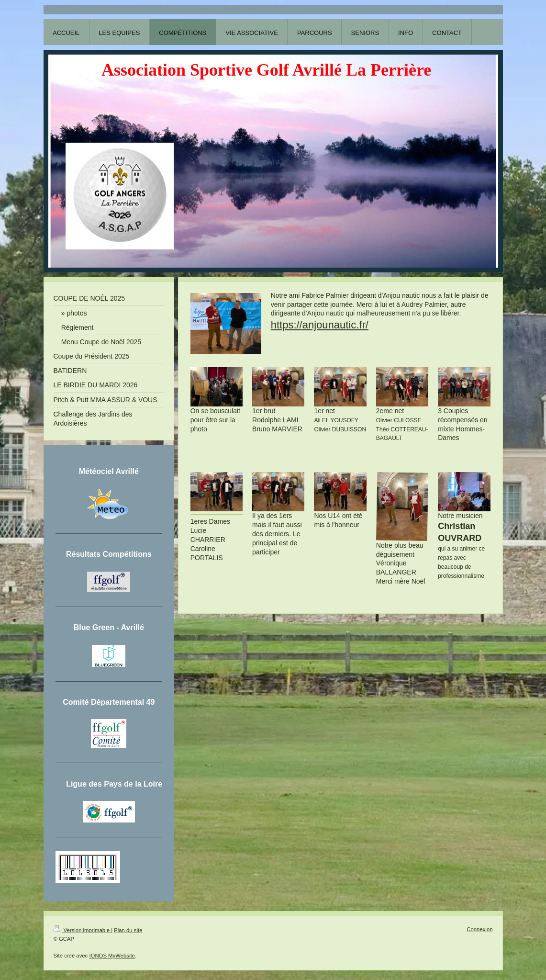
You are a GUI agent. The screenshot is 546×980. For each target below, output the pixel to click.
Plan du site (128, 930)
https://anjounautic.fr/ (320, 325)
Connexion (479, 929)
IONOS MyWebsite (112, 956)
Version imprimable (83, 930)
